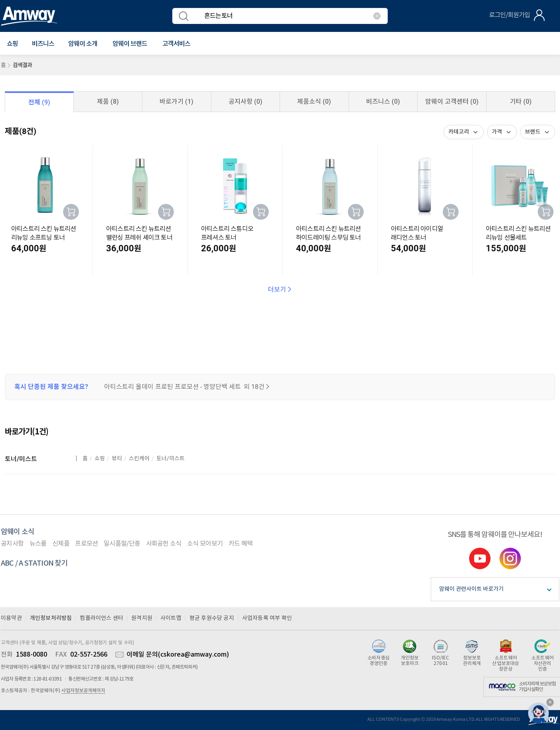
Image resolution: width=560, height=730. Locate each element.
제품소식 (314, 102)
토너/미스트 (21, 459)
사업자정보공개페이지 (83, 691)
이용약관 (11, 618)
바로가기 (176, 102)
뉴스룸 (38, 544)
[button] (12, 44)
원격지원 (142, 618)
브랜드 (533, 132)
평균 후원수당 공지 (212, 618)
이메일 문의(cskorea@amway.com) (178, 655)
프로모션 (86, 544)
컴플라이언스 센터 (102, 618)
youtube (480, 558)
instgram (510, 558)
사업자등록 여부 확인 (267, 618)
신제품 (61, 544)
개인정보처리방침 (51, 618)
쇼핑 (100, 458)
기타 (521, 102)
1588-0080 (32, 655)
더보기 (280, 289)
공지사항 (245, 102)
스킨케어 (139, 458)
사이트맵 (171, 618)
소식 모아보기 (205, 544)
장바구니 (71, 212)
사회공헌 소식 (164, 544)
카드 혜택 (241, 544)
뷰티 (117, 458)
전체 (39, 102)
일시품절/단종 (122, 544)
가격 (497, 132)
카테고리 (459, 132)
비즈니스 (43, 44)
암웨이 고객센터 (452, 102)
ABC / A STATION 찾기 (34, 563)
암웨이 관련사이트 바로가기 (471, 589)
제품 (108, 102)
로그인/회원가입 (510, 15)
